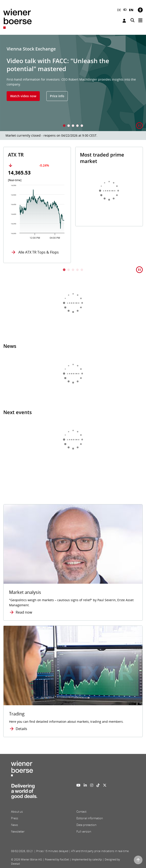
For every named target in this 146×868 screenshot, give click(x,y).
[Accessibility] (140, 10)
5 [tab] (82, 126)
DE (119, 10)
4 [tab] (78, 126)
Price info (57, 96)
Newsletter (18, 831)
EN (131, 10)
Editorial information (90, 818)
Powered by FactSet (57, 859)
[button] (139, 126)
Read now (24, 612)
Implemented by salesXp (87, 859)
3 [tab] (73, 126)
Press (15, 818)
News (14, 825)
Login (124, 21)
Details (21, 729)
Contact (81, 812)
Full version (84, 831)
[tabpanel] (73, 83)
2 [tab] (69, 126)
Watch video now (23, 96)
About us (17, 812)
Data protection (86, 825)
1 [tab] (64, 126)
